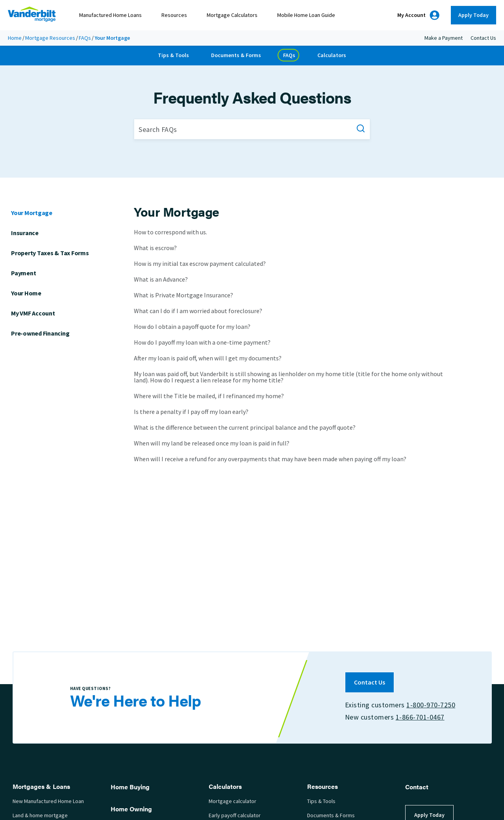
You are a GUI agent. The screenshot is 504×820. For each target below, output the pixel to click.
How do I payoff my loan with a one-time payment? (202, 342)
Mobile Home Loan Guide (306, 15)
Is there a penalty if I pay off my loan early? (191, 412)
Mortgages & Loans (41, 786)
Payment (23, 273)
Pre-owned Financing (40, 333)
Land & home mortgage (40, 815)
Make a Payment (444, 38)
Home (15, 38)
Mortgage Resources (50, 38)
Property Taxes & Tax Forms (50, 253)
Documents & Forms (236, 55)
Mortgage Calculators (232, 15)
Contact (417, 787)
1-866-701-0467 (420, 717)
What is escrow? (155, 248)
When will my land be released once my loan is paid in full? (212, 443)
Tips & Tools (173, 55)
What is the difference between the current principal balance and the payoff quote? (245, 428)
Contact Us (483, 38)
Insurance (25, 233)
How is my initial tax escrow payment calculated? (200, 264)
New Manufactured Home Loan (48, 801)
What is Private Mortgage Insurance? (183, 295)
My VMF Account (33, 313)
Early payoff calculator (235, 815)
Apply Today (473, 15)
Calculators (332, 55)
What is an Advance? (161, 279)
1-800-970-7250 (431, 705)
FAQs (85, 38)
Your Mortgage (32, 213)
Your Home (26, 293)
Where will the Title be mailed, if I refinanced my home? (209, 396)
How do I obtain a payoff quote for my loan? (192, 327)
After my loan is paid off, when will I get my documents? (208, 358)
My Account (418, 15)
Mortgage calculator (233, 801)
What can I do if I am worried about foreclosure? (198, 311)
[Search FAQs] (252, 129)
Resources (174, 15)
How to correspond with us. (170, 233)
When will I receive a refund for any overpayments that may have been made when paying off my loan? (270, 459)
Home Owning (131, 809)
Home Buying (130, 787)
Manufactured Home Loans (110, 15)
